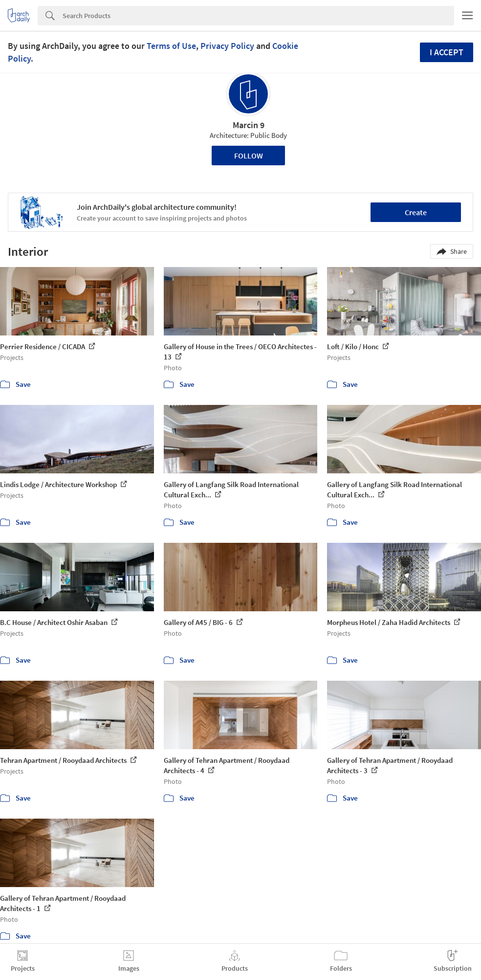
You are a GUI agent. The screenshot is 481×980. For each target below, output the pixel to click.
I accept (447, 52)
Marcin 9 (249, 125)
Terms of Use (171, 46)
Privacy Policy (227, 46)
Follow (249, 156)
